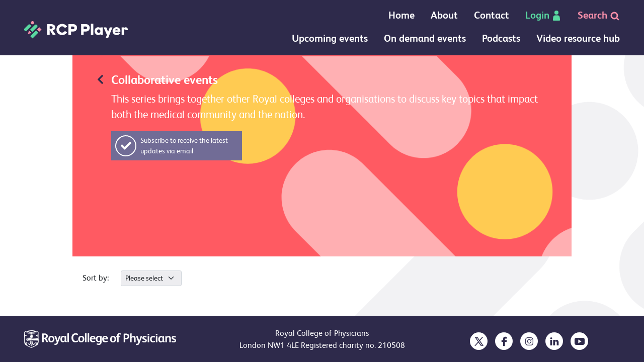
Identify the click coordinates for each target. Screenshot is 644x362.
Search (599, 15)
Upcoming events (330, 38)
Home (401, 15)
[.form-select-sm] (151, 278)
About (444, 15)
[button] (177, 146)
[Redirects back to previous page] (100, 79)
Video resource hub (578, 38)
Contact (492, 15)
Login (543, 15)
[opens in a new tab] (479, 341)
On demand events (425, 38)
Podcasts (501, 38)
